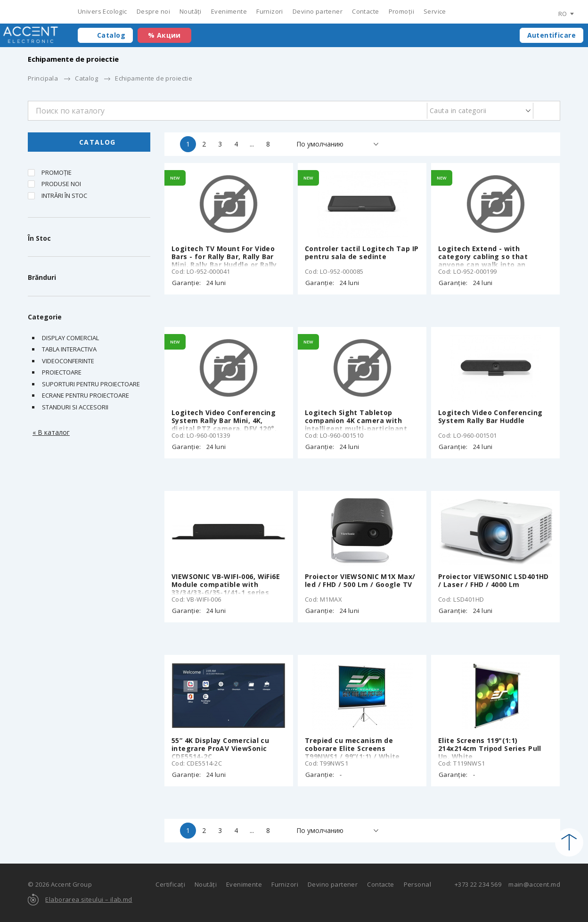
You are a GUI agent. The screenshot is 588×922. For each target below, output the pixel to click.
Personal (417, 884)
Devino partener (318, 11)
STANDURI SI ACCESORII (75, 407)
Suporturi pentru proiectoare (91, 384)
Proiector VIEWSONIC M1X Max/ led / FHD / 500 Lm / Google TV (360, 580)
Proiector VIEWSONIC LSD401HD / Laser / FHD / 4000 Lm (494, 580)
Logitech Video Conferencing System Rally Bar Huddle (490, 416)
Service (435, 11)
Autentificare (551, 35)
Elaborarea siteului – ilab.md (89, 899)
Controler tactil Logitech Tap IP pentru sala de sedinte (362, 253)
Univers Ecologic (102, 11)
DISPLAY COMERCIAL (70, 338)
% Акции (164, 35)
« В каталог (51, 432)
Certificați (170, 884)
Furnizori (270, 11)
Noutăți (191, 11)
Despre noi (153, 11)
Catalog (111, 35)
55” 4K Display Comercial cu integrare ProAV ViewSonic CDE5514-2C (220, 748)
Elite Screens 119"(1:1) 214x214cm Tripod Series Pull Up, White (490, 748)
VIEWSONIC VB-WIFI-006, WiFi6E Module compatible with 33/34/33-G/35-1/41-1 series (226, 584)
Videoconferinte (68, 361)
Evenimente (229, 11)
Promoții (401, 11)
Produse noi (61, 184)
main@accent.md (534, 884)
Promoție (57, 172)
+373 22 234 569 (478, 884)
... (252, 144)
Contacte (365, 11)
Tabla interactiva (69, 349)
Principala (43, 78)
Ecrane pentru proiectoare (86, 395)
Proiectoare (62, 372)
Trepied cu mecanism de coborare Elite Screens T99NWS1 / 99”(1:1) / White (352, 748)
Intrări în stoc (64, 196)
